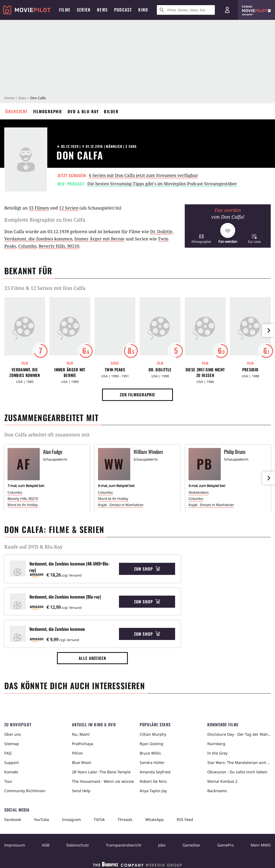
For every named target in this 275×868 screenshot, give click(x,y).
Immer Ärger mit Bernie (99, 239)
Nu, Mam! (81, 734)
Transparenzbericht (124, 845)
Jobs (162, 845)
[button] (201, 239)
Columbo (27, 246)
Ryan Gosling (151, 744)
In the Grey (217, 753)
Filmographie (48, 111)
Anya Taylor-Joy (153, 791)
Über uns (13, 734)
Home (9, 98)
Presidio (250, 370)
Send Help (81, 791)
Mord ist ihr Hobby (23, 505)
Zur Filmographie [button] (137, 394)
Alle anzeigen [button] (92, 658)
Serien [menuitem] (84, 10)
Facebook (13, 819)
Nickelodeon (199, 492)
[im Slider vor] (269, 330)
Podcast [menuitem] (123, 10)
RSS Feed (185, 819)
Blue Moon (82, 762)
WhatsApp (155, 819)
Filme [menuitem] (65, 10)
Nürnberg (216, 744)
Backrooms (217, 791)
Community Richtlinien (25, 791)
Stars (22, 98)
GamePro (225, 845)
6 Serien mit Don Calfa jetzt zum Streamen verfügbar (144, 175)
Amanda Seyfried (155, 772)
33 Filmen (39, 208)
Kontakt (11, 772)
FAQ (8, 753)
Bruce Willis (150, 753)
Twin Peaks (115, 370)
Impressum (15, 845)
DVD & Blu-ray (83, 111)
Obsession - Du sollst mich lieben (237, 772)
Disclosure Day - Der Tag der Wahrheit (239, 734)
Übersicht (17, 111)
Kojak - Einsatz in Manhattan (121, 505)
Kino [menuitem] (143, 10)
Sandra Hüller (152, 762)
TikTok (99, 819)
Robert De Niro (153, 781)
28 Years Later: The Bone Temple (101, 772)
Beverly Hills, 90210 (59, 246)
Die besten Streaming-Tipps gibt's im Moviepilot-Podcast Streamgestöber (162, 184)
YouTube (41, 819)
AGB (46, 845)
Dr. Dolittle (161, 232)
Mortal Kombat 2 (222, 781)
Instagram (71, 819)
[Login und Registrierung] (227, 10)
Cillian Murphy (153, 734)
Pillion (77, 753)
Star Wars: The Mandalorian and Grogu (239, 762)
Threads (125, 819)
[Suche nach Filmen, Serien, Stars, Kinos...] (186, 10)
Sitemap (12, 744)
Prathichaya (83, 744)
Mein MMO (261, 845)
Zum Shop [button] (147, 569)
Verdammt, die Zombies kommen (38, 239)
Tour (8, 781)
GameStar (191, 845)
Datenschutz (78, 845)
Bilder (111, 111)
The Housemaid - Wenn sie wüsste (103, 781)
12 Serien (69, 208)
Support (12, 762)
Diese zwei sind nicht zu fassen (205, 372)
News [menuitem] (102, 10)
